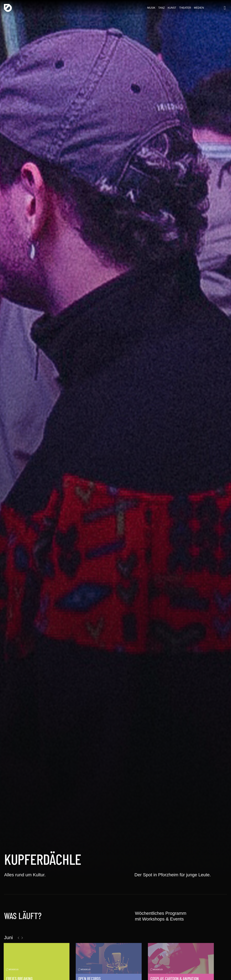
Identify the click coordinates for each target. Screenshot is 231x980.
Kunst (172, 8)
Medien (199, 8)
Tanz (161, 8)
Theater (185, 8)
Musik (151, 8)
